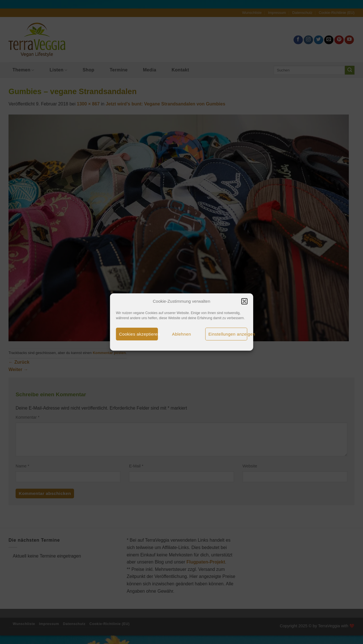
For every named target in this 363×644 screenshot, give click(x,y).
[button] (244, 301)
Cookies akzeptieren (139, 334)
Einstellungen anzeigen (228, 334)
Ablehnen (182, 334)
